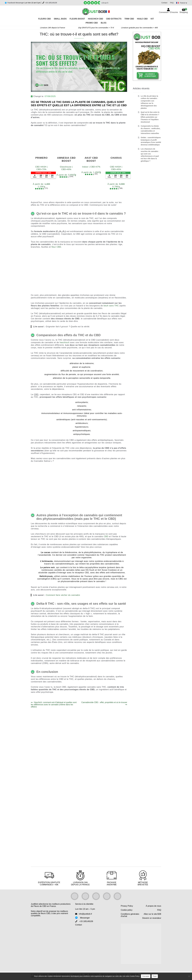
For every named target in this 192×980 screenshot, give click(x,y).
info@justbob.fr (85, 914)
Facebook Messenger (16, 3)
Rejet (155, 976)
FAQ (171, 3)
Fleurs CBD (45, 19)
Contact (163, 3)
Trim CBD (129, 19)
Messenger (85, 918)
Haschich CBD (96, 19)
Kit (152, 19)
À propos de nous (153, 906)
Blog (104, 23)
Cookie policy (127, 910)
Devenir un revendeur (152, 918)
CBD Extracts (114, 19)
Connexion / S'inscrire (168, 12)
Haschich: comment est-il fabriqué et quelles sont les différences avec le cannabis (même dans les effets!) (54, 705)
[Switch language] (181, 3)
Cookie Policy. (135, 976)
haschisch (65, 342)
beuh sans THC (111, 306)
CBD (106, 536)
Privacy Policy (127, 906)
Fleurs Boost (77, 19)
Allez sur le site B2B (152, 914)
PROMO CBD (92, 23)
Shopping (184, 11)
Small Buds (60, 19)
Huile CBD (142, 19)
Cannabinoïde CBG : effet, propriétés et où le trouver (104, 703)
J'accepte (146, 976)
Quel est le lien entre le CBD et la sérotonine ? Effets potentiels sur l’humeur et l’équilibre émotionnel (150, 117)
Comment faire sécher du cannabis (63, 595)
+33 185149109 (51, 3)
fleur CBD (56, 247)
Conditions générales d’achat (130, 915)
